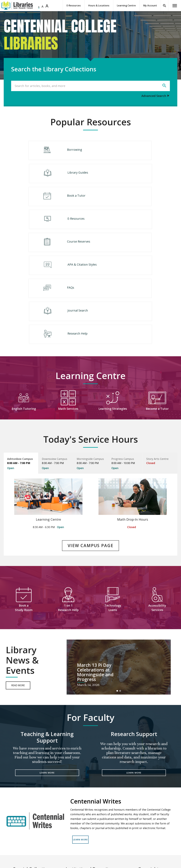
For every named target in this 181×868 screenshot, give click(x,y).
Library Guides (124, 151)
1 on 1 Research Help (68, 524)
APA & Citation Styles (129, 201)
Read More (18, 602)
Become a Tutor (157, 328)
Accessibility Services (157, 524)
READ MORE (33, 848)
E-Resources (74, 5)
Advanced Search (154, 96)
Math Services (68, 328)
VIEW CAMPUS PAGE (91, 464)
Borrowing (51, 151)
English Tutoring (24, 328)
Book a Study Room (24, 524)
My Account (150, 5)
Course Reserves (55, 201)
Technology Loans (113, 524)
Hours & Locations (99, 5)
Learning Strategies (113, 328)
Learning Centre (126, 5)
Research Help (89, 252)
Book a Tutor (53, 176)
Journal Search (124, 227)
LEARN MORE (47, 689)
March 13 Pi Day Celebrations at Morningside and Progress (95, 589)
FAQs (47, 227)
